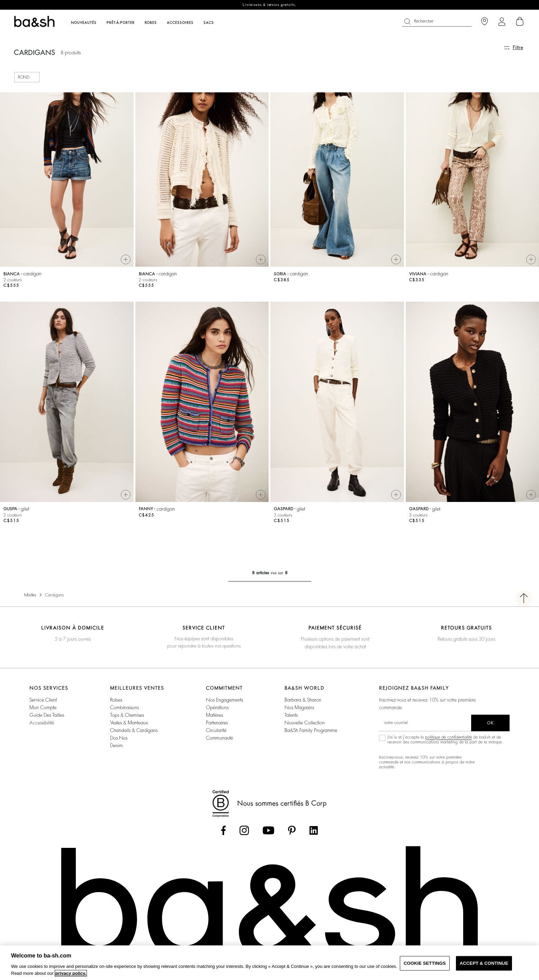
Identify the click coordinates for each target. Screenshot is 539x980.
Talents (291, 718)
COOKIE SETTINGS (425, 963)
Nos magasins (299, 710)
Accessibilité (42, 725)
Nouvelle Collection (305, 725)
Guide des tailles (47, 718)
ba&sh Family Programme (311, 733)
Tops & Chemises (127, 718)
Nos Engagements (224, 703)
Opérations (217, 710)
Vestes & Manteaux (129, 725)
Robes (116, 703)
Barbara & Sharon (303, 703)
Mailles (30, 598)
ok (490, 726)
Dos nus (119, 741)
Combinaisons (124, 710)
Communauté (219, 741)
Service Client (43, 703)
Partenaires (217, 725)
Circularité (216, 733)
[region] (269, 963)
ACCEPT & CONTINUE (484, 963)
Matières (214, 718)
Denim (116, 748)
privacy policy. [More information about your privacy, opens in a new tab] (71, 973)
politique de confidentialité (448, 740)
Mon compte (43, 710)
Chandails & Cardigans (134, 733)
